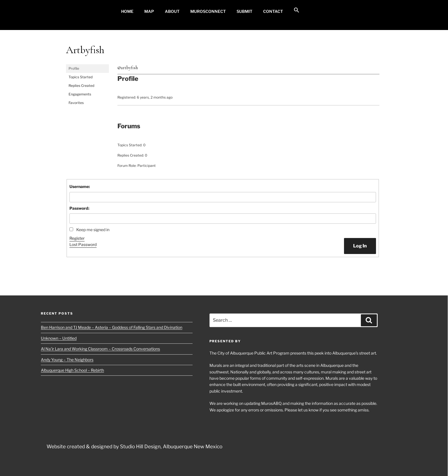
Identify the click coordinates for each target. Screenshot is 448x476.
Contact (273, 11)
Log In (360, 246)
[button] (296, 10)
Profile (74, 68)
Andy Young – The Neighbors (67, 360)
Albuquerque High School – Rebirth (72, 370)
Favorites (76, 103)
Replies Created (81, 86)
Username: (80, 186)
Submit (244, 11)
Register (77, 238)
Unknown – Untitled (59, 338)
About (172, 11)
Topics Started (81, 77)
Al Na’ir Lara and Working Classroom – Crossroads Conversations (100, 349)
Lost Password (83, 244)
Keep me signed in (93, 230)
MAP (149, 11)
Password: (79, 208)
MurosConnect (208, 11)
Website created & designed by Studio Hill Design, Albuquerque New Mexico (134, 446)
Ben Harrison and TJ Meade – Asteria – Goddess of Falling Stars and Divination (112, 327)
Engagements (80, 94)
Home (127, 11)
